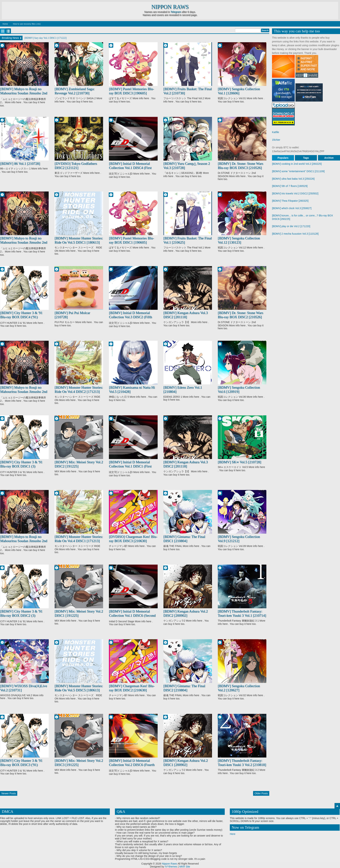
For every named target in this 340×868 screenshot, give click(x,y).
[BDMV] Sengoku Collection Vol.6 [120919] (239, 390)
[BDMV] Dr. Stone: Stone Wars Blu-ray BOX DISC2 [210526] (241, 315)
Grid (3, 31)
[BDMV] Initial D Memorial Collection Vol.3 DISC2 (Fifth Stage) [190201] (130, 317)
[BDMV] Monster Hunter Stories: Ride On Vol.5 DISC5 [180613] (79, 688)
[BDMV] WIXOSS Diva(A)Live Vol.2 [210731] (24, 688)
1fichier (276, 140)
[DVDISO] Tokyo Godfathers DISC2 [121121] (76, 166)
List (8, 31)
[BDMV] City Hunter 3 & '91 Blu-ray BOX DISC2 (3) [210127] (21, 616)
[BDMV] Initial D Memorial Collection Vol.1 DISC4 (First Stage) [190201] (130, 168)
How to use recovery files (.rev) (27, 24)
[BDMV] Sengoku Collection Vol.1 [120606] (239, 91)
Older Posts (261, 793)
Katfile (276, 132)
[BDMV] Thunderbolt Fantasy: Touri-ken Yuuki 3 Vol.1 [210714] (242, 613)
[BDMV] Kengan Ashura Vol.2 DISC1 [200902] (186, 763)
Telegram (176, 12)
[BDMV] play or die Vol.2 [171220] (291, 226)
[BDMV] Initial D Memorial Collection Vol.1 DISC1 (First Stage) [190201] (130, 466)
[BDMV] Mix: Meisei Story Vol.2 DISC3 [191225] (79, 763)
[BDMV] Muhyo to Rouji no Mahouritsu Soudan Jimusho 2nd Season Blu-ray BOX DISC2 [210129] (24, 394)
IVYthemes (171, 867)
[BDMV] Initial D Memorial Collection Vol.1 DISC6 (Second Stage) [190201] (132, 616)
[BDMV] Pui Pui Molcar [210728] (72, 315)
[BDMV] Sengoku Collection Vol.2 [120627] (239, 688)
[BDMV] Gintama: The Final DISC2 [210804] (184, 688)
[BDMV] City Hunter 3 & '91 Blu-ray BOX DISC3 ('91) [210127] (21, 765)
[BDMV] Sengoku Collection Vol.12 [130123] (239, 240)
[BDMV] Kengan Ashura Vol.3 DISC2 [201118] (186, 315)
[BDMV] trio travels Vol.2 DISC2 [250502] (295, 193)
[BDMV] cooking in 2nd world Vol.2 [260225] (297, 164)
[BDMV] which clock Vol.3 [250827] (292, 208)
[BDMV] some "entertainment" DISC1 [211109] (298, 171)
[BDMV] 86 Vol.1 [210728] (20, 164)
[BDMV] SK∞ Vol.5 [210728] (240, 462)
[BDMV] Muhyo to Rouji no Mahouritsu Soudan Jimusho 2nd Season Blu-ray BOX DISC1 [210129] (24, 95)
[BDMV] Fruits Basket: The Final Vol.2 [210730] (188, 91)
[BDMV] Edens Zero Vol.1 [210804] (183, 390)
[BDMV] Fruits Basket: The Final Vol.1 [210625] (188, 240)
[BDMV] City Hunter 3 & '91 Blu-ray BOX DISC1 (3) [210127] (21, 466)
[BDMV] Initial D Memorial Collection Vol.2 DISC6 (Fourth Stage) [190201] (132, 765)
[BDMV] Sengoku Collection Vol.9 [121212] (239, 539)
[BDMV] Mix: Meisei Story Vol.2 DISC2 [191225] (79, 464)
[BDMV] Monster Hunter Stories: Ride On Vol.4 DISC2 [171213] (79, 390)
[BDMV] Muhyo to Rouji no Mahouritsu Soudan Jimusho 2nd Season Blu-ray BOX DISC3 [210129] (24, 245)
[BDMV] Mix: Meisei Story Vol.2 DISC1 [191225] (79, 613)
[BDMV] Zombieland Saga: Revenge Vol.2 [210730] (75, 91)
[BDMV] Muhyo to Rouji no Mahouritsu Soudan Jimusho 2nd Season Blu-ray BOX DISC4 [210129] (24, 543)
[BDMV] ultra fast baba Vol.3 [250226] (293, 179)
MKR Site (185, 867)
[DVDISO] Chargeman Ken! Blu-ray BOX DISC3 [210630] (133, 539)
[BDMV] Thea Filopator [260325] (290, 201)
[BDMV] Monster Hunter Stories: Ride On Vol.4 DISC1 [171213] (79, 539)
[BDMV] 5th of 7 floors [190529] (290, 186)
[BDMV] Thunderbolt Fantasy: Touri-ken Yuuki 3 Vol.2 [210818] (242, 763)
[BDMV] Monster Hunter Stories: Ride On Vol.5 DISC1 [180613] (79, 240)
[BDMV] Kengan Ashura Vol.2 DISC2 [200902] (186, 613)
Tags (306, 158)
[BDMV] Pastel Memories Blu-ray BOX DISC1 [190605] (131, 240)
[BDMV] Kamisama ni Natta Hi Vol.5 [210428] (132, 390)
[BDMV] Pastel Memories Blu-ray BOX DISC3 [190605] (131, 91)
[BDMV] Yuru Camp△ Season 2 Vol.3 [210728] (187, 166)
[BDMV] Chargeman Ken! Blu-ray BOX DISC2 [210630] (132, 688)
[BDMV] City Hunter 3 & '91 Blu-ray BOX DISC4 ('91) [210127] (21, 317)
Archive (329, 158)
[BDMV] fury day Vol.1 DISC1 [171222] (45, 38)
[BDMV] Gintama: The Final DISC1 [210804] (184, 539)
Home (5, 24)
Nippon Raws (170, 7)
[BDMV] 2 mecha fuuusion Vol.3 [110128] (295, 234)
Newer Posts (9, 793)
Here (233, 834)
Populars (283, 158)
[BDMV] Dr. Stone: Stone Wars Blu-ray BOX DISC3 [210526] (241, 166)
